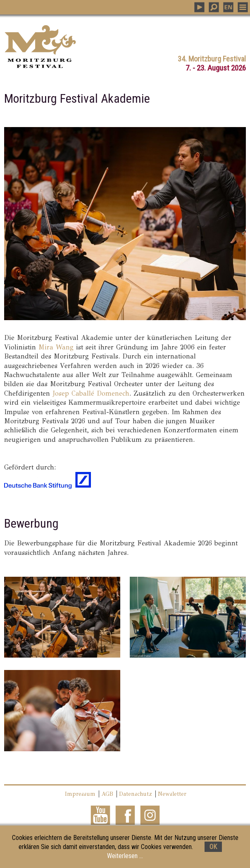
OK (213, 847)
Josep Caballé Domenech (91, 393)
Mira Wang (56, 347)
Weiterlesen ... (125, 856)
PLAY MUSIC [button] (199, 7)
